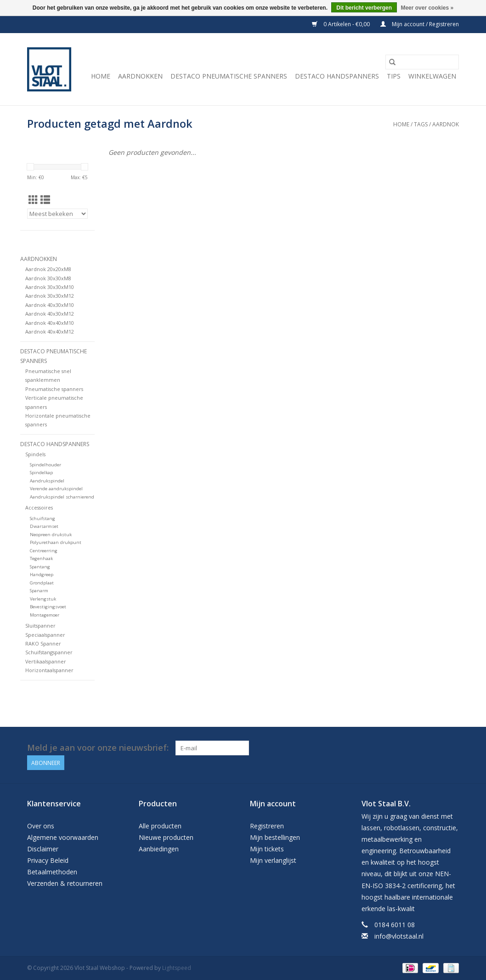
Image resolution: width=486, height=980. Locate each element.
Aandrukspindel (47, 481)
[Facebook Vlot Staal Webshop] (435, 748)
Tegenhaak (41, 558)
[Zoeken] (422, 62)
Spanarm (39, 591)
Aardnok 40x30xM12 (50, 314)
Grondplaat (42, 583)
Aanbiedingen (159, 849)
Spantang (40, 567)
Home (101, 76)
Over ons (41, 826)
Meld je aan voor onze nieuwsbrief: (98, 748)
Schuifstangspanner (49, 652)
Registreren (267, 826)
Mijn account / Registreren (420, 24)
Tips (394, 76)
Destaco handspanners (337, 76)
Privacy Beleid (48, 860)
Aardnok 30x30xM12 (50, 296)
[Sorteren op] (57, 214)
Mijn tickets (267, 849)
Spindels (35, 454)
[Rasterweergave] (33, 200)
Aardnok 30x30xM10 (50, 287)
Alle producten (160, 826)
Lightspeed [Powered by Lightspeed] (177, 968)
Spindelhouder (45, 465)
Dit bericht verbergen (364, 8)
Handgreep (42, 575)
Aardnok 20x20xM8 (48, 269)
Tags (421, 124)
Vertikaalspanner (46, 661)
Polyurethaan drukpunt (56, 542)
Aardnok (446, 124)
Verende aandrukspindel (56, 489)
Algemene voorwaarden (63, 837)
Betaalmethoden (52, 872)
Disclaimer (43, 849)
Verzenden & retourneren (65, 883)
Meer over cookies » (427, 8)
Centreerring (44, 551)
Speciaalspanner (45, 635)
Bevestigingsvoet (48, 607)
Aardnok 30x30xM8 (48, 278)
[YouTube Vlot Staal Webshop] (452, 748)
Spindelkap (41, 473)
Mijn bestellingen (275, 837)
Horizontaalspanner (49, 670)
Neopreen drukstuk (51, 535)
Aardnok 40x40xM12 (50, 331)
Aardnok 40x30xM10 (50, 305)
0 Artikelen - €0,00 (342, 24)
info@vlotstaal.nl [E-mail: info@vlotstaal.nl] (399, 936)
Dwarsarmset (44, 526)
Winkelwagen (432, 76)
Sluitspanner (40, 626)
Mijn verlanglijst (273, 860)
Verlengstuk (43, 599)
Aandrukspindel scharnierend (62, 497)
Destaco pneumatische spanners (229, 76)
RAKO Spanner (43, 643)
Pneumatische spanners (54, 389)
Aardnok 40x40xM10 (50, 323)
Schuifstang (42, 518)
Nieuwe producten (166, 837)
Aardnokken (140, 76)
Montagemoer (45, 615)
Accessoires (39, 507)
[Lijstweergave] (45, 200)
